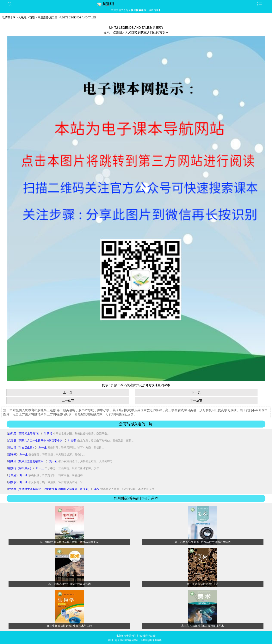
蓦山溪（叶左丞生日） (22, 448)
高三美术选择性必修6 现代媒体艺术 (69, 584)
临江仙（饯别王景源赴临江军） (27, 461)
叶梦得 (48, 434)
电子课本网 (9, 18)
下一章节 (196, 400)
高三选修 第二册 (48, 18)
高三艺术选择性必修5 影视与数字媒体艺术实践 (203, 542)
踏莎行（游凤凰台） (20, 468)
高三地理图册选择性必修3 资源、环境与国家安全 (69, 542)
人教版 (22, 18)
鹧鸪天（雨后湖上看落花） (24, 434)
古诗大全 (141, 636)
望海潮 (12, 455)
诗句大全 (151, 636)
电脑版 (120, 636)
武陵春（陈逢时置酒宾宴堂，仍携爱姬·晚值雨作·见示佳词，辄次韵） (49, 489)
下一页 (196, 392)
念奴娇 (12, 475)
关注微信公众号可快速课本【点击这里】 (136, 10)
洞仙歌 (12, 482)
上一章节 (68, 400)
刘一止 (43, 448)
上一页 (68, 392)
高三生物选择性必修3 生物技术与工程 (69, 626)
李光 (97, 489)
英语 (32, 18)
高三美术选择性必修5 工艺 (203, 584)
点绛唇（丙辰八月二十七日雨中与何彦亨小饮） (37, 441)
